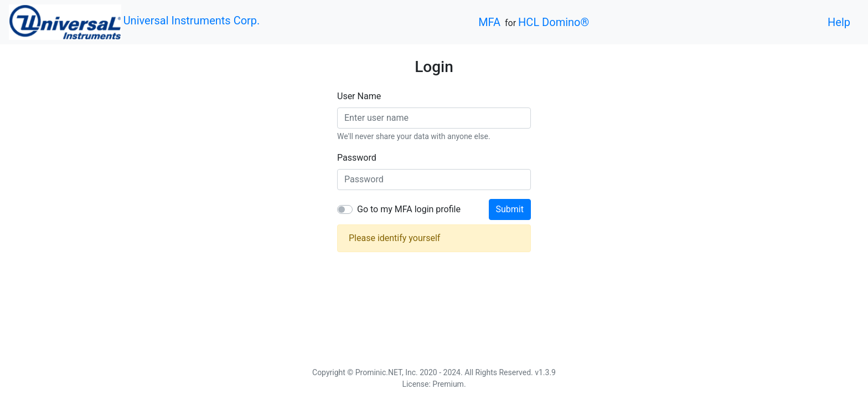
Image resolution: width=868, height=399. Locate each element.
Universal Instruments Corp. (192, 21)
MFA (489, 22)
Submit (510, 209)
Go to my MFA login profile (409, 209)
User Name (359, 96)
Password (357, 158)
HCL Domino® (554, 22)
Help (839, 22)
